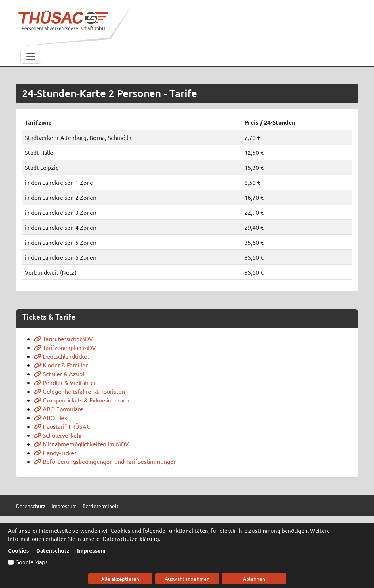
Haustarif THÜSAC (62, 426)
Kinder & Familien (61, 365)
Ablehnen (254, 579)
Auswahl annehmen (187, 579)
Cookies (18, 550)
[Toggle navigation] (31, 56)
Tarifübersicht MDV (64, 339)
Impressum (91, 550)
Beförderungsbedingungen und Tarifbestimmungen (105, 461)
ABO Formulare (59, 409)
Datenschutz (53, 550)
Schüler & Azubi (59, 374)
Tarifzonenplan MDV (65, 347)
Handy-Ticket (55, 453)
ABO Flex (51, 417)
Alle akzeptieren (120, 579)
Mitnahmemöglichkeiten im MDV (81, 444)
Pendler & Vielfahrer (65, 382)
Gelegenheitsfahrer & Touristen (79, 391)
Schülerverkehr (58, 435)
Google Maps (32, 562)
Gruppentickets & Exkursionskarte (82, 400)
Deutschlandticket (62, 356)
